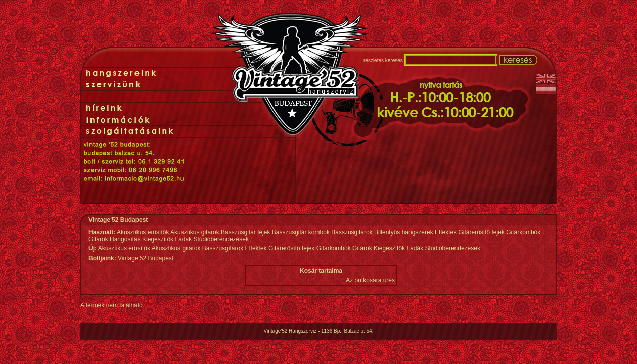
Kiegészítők (158, 239)
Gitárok (98, 239)
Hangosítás (125, 239)
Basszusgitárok (352, 232)
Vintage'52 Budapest (146, 258)
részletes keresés (383, 60)
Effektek (446, 232)
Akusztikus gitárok (195, 232)
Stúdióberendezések (221, 239)
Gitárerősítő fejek (482, 232)
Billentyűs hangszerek (404, 232)
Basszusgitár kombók (301, 232)
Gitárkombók (523, 232)
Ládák (183, 239)
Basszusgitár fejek (245, 232)
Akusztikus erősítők (143, 232)
